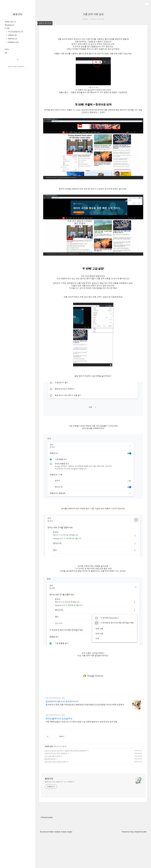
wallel (145, 865)
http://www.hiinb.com (53, 748)
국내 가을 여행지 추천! (52, 789)
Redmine (12, 39)
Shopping (9, 25)
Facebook (57, 865)
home (7, 49)
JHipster (12, 35)
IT (7, 28)
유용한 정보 (10, 22)
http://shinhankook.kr (53, 731)
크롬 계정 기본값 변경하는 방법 (55, 795)
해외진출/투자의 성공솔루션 (59, 752)
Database (13, 42)
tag (6, 53)
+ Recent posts (46, 850)
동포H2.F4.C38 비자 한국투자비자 (62, 734)
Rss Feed (43, 865)
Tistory (132, 865)
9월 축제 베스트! (50, 792)
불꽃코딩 (18, 14)
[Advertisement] (93, 52)
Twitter (51, 865)
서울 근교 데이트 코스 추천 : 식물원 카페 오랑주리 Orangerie (65, 784)
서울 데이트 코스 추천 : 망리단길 (56, 786)
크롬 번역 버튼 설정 (93, 14)
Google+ (70, 865)
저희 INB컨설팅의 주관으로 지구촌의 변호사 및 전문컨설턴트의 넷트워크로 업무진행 (81, 755)
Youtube (64, 865)
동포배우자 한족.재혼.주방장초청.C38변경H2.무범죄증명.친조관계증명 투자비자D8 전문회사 (85, 738)
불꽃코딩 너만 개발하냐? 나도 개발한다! (60, 815)
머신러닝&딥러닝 (15, 32)
